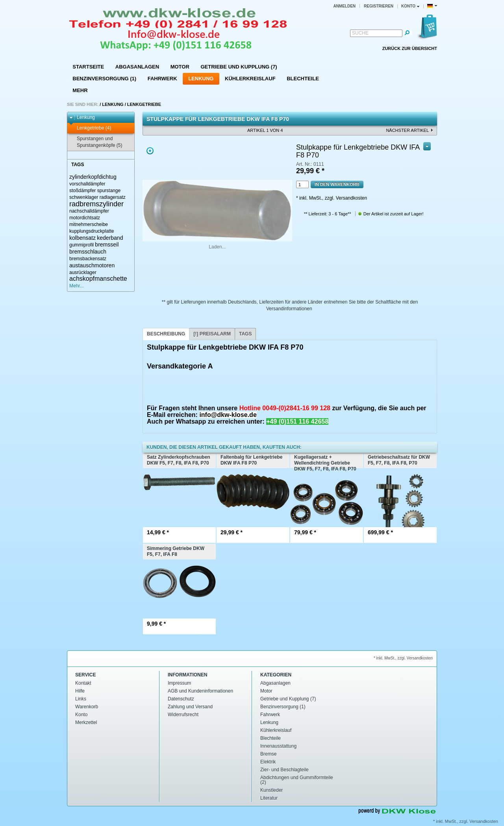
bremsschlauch (88, 252)
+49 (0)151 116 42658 (297, 421)
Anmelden (344, 6)
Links (81, 699)
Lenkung (201, 79)
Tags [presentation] (245, 334)
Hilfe (80, 691)
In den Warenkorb (337, 184)
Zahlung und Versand (190, 707)
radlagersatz (113, 197)
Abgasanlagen (137, 67)
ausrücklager (83, 272)
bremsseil (107, 244)
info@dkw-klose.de (228, 415)
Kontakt (83, 683)
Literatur (269, 798)
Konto (81, 715)
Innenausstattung (278, 746)
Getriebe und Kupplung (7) (239, 67)
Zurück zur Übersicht (410, 48)
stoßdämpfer (82, 191)
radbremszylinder (96, 204)
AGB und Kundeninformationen (200, 691)
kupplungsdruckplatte (92, 231)
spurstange (109, 191)
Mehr (80, 90)
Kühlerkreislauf (250, 79)
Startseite (88, 67)
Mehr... (77, 286)
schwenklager (84, 197)
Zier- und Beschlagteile (284, 770)
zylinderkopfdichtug (93, 177)
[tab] (166, 334)
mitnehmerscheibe (89, 224)
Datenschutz (181, 699)
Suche (360, 33)
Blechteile (303, 79)
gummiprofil (82, 245)
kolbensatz (82, 238)
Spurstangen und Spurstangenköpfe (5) (96, 142)
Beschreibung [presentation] (166, 334)
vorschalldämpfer (87, 184)
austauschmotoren (92, 265)
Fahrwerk (162, 79)
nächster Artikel (407, 130)
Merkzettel (86, 722)
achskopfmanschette (98, 279)
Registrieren (379, 6)
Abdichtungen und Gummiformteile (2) (297, 780)
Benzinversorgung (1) (104, 79)
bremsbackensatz (88, 259)
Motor (180, 67)
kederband (110, 238)
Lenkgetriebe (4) (90, 128)
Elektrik (268, 762)
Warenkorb (87, 707)
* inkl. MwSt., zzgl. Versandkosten (332, 198)
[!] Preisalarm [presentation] (212, 334)
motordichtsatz (85, 218)
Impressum (179, 683)
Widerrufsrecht (183, 715)
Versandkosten (484, 821)
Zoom (150, 151)
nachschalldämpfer (89, 211)
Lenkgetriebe (144, 104)
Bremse (268, 754)
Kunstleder (271, 790)
